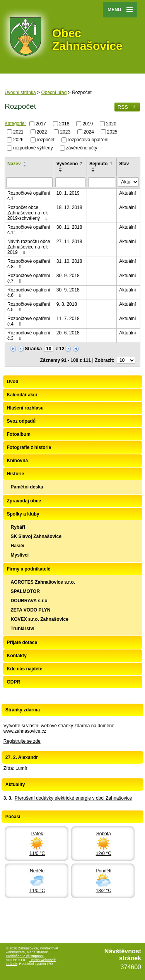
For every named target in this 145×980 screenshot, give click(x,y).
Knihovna (18, 461)
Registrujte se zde (22, 741)
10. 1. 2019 (68, 193)
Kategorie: (15, 123)
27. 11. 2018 (69, 242)
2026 (18, 140)
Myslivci (20, 555)
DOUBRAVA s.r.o (29, 601)
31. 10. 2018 (69, 261)
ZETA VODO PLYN (31, 610)
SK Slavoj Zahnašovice (36, 536)
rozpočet (46, 140)
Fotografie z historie (29, 447)
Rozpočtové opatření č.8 (29, 264)
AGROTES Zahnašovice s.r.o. (43, 582)
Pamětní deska (27, 487)
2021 (18, 132)
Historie (16, 474)
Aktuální (127, 193)
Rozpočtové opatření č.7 (29, 278)
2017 (41, 124)
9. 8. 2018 (67, 304)
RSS (127, 107)
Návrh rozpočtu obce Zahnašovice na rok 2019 (29, 247)
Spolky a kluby (23, 514)
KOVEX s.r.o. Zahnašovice (40, 619)
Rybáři (18, 527)
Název (14, 164)
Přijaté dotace (22, 642)
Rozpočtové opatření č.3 (29, 336)
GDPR (14, 682)
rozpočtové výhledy (33, 148)
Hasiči (18, 546)
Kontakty (17, 656)
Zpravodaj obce (24, 501)
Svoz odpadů (21, 421)
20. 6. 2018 (68, 333)
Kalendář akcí (22, 395)
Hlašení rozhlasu (25, 408)
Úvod (13, 382)
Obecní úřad (54, 93)
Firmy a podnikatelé (29, 569)
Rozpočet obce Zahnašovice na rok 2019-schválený (28, 213)
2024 (89, 132)
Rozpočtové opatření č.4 (29, 321)
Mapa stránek (37, 952)
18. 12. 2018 (69, 207)
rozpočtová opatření (88, 140)
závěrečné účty (82, 148)
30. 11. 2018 (69, 227)
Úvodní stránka (20, 93)
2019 (88, 124)
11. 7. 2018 (68, 319)
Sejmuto (101, 164)
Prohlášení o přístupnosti (25, 956)
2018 (64, 124)
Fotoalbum (19, 434)
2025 (112, 132)
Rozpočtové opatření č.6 (29, 293)
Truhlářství (23, 629)
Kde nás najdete (25, 669)
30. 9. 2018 (68, 276)
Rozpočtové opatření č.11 (29, 196)
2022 (42, 132)
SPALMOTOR (26, 591)
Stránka (33, 349)
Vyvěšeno (70, 164)
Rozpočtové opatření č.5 (29, 307)
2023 (65, 132)
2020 (111, 124)
